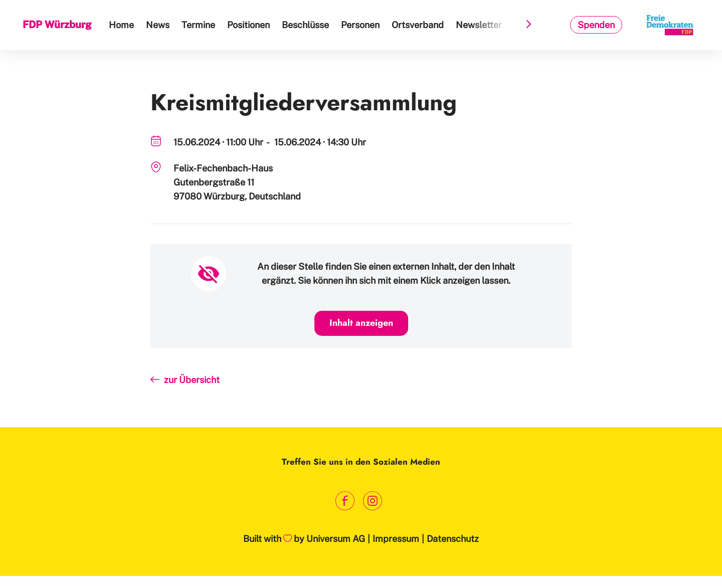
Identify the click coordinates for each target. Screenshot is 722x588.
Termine (198, 25)
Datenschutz (453, 539)
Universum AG (336, 539)
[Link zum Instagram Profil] (372, 501)
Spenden (596, 25)
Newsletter (479, 25)
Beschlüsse (305, 25)
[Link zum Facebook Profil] (345, 501)
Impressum (396, 539)
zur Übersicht (192, 380)
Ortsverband (418, 25)
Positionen (248, 25)
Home (121, 25)
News (158, 25)
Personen (360, 25)
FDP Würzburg (57, 25)
